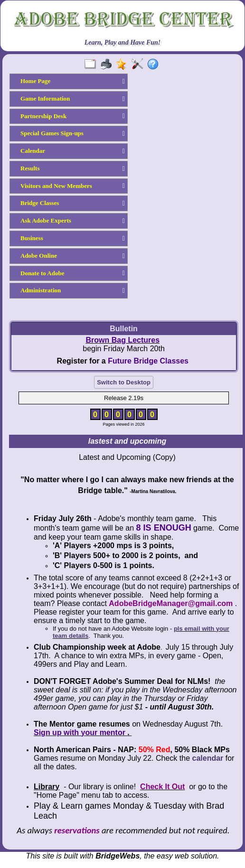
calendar (208, 758)
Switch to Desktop (124, 382)
